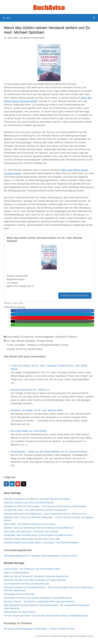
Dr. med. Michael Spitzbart (21, 341)
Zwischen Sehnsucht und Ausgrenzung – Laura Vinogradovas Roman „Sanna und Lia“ (45, 514)
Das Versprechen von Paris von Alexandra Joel (27, 584)
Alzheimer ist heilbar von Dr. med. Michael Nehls (37, 410)
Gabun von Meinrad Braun (17, 573)
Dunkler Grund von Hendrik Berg (24, 349)
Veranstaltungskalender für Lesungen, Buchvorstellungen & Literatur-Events (41, 556)
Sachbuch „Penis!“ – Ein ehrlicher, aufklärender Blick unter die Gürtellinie (39, 602)
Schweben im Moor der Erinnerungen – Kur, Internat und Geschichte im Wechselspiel (45, 506)
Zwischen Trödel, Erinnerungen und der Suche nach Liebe (32, 539)
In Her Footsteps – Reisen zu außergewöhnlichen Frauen (38, 345)
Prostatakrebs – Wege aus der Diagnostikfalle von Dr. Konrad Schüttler (49, 452)
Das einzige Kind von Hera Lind (19, 594)
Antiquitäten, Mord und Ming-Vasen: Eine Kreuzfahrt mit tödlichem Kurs (38, 535)
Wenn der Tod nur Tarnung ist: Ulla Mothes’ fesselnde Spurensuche (36, 576)
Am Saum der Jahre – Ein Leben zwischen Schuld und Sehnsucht (35, 510)
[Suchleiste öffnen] (94, 18)
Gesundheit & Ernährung (20, 337)
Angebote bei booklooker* (75, 296)
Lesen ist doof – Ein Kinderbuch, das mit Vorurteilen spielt (32, 569)
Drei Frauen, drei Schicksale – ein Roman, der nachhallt (31, 532)
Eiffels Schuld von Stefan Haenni (20, 612)
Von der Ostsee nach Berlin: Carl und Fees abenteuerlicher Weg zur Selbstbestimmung (46, 616)
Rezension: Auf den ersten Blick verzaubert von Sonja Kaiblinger (35, 580)
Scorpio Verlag (45, 341)
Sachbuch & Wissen (66, 337)
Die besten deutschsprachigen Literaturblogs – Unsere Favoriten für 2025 (39, 629)
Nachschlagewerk (45, 337)
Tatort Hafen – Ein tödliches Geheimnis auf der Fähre (30, 524)
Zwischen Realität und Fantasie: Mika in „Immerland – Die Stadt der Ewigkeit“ (41, 543)
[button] (13, 311)
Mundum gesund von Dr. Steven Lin (30, 390)
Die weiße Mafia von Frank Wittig (29, 431)
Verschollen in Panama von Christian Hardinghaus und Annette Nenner (38, 598)
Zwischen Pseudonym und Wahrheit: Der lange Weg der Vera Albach (37, 499)
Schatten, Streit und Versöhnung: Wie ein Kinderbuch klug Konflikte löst (38, 528)
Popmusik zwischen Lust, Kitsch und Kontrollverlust (29, 503)
